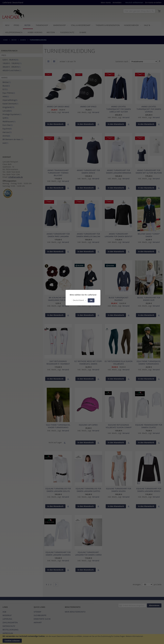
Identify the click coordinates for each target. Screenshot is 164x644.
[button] (80, 300)
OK (91, 300)
